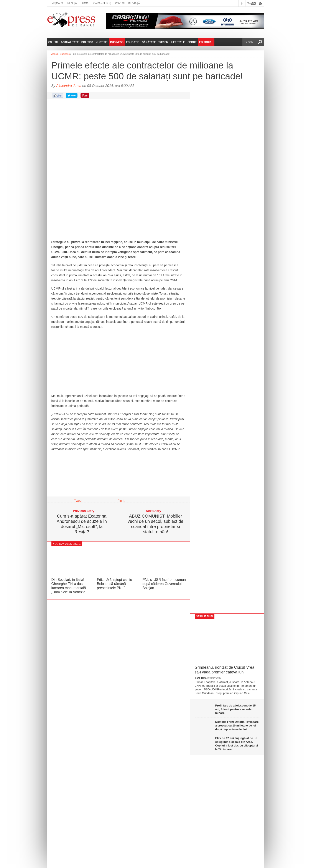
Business (117, 42)
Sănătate (149, 42)
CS (50, 42)
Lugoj (85, 3)
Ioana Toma (201, 678)
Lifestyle (178, 42)
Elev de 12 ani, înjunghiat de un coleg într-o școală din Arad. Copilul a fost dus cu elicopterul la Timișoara (237, 744)
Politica (87, 42)
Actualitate (70, 42)
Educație (133, 42)
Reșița (72, 3)
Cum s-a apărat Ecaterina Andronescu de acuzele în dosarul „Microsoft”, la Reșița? (82, 524)
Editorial (206, 42)
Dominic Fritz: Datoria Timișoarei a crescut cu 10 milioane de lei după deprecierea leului (237, 726)
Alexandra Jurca (69, 86)
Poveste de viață (128, 3)
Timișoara (56, 3)
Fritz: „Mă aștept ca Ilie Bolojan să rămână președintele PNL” (115, 584)
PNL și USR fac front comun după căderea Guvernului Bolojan (164, 584)
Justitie (102, 42)
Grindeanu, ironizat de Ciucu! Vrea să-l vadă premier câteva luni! (225, 670)
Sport (192, 42)
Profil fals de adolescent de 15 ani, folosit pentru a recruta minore (235, 709)
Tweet (78, 501)
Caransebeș (102, 3)
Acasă (55, 54)
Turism (163, 42)
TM (56, 42)
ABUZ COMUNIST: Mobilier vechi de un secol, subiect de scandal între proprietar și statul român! (155, 524)
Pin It (121, 501)
